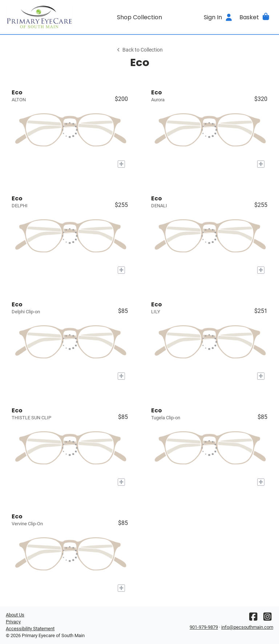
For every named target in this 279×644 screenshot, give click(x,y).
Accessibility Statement (30, 629)
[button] (255, 17)
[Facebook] (253, 618)
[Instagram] (267, 618)
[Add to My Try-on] (121, 164)
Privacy (13, 622)
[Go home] (39, 17)
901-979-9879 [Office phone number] (204, 627)
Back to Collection (139, 50)
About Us (15, 615)
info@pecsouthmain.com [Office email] (247, 627)
